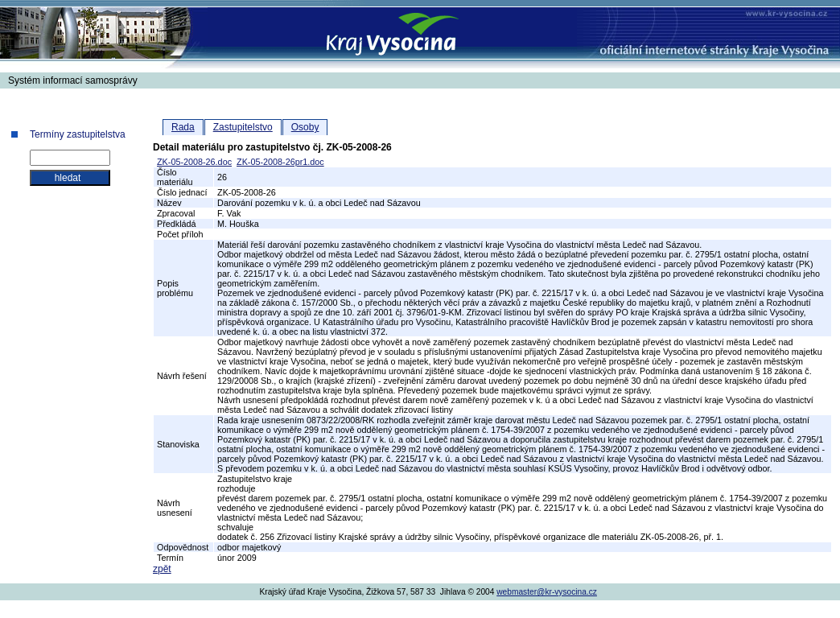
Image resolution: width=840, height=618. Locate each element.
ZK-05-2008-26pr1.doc (280, 162)
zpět (162, 569)
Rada (183, 127)
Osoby (305, 127)
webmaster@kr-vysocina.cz (547, 592)
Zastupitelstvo (243, 127)
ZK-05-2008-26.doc (194, 162)
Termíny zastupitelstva (78, 134)
